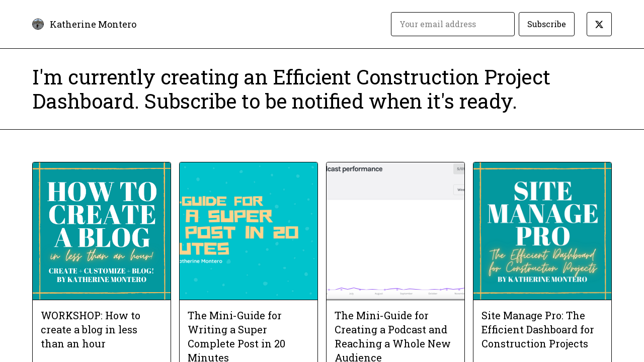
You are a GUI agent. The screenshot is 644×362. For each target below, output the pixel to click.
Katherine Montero (93, 24)
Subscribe (547, 24)
